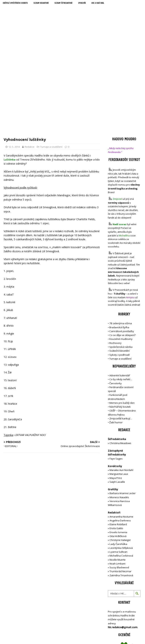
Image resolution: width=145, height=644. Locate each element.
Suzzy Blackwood (119, 488)
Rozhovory (115, 264)
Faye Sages (116, 380)
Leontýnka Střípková (121, 469)
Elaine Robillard (118, 446)
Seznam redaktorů (47, 4)
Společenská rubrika (121, 268)
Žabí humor (116, 344)
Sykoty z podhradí (119, 276)
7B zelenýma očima (121, 244)
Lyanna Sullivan (118, 473)
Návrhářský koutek (120, 328)
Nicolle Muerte (118, 481)
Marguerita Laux (119, 395)
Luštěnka (10, 81)
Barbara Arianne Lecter (123, 414)
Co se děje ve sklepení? (122, 256)
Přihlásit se (114, 627)
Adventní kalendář (120, 296)
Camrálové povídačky (122, 252)
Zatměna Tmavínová (121, 496)
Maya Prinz (116, 399)
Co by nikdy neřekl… (121, 300)
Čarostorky (116, 304)
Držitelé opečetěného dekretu (18, 4)
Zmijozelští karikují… (121, 339)
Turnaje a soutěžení (51, 68)
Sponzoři (92, 4)
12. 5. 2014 (14, 68)
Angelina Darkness (120, 441)
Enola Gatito (116, 449)
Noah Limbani (117, 485)
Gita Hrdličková (118, 457)
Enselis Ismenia (118, 453)
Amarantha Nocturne (121, 438)
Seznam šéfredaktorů (72, 4)
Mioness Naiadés (119, 418)
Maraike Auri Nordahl (121, 391)
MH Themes (95, 640)
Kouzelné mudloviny (121, 260)
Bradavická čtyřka (119, 248)
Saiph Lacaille (117, 403)
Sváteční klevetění (119, 272)
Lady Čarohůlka (118, 465)
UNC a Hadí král (110, 4)
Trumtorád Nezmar (120, 492)
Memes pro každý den (122, 324)
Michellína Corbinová (121, 477)
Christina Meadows (120, 364)
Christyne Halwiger (120, 461)
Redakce (29, 68)
